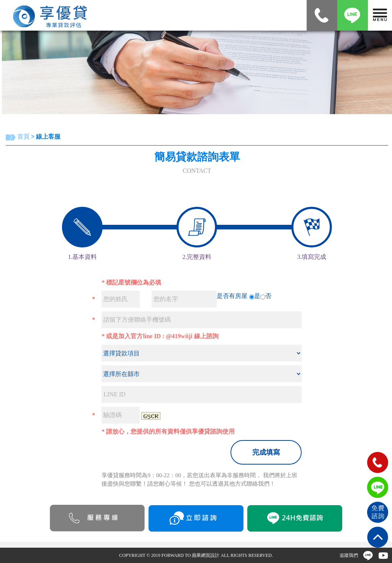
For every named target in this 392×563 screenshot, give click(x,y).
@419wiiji (179, 336)
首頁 (23, 137)
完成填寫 (266, 452)
